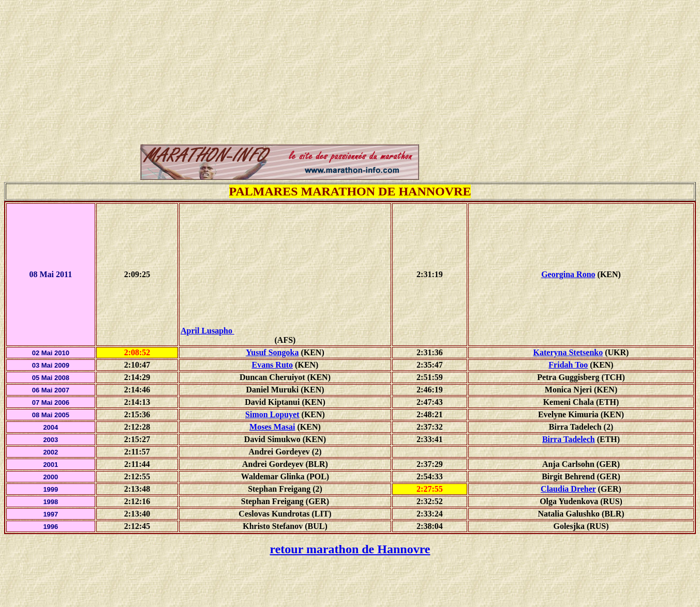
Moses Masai (272, 427)
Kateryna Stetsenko (568, 352)
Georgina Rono (568, 274)
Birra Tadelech (569, 439)
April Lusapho (285, 331)
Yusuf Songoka (272, 352)
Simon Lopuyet (272, 414)
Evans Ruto (273, 365)
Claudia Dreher (568, 489)
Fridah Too (568, 365)
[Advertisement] (350, 27)
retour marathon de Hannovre (350, 549)
